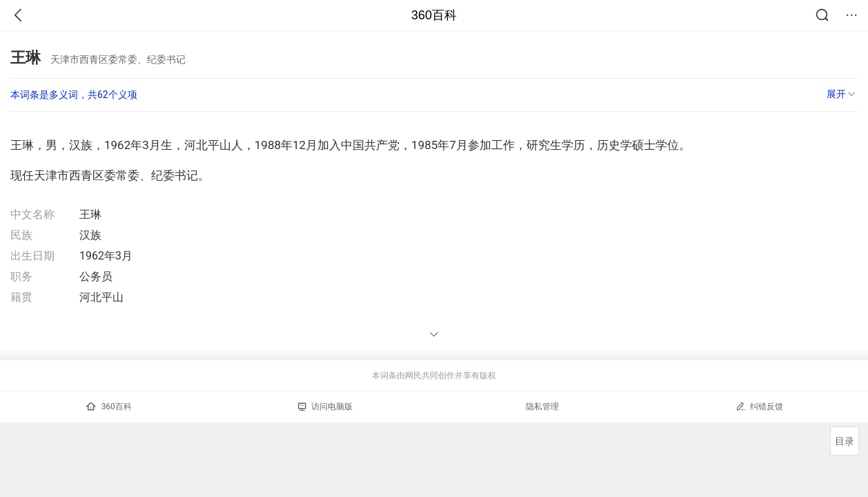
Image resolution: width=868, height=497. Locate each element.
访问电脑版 (325, 407)
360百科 (434, 15)
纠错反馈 (759, 406)
